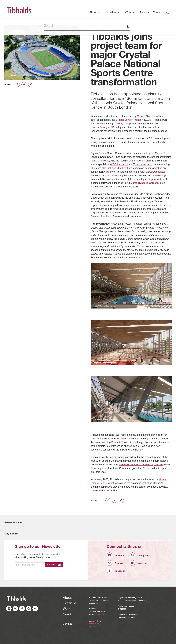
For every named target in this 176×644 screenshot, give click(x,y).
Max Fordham (124, 168)
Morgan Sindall (145, 116)
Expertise (111, 13)
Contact (158, 13)
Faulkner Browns (100, 161)
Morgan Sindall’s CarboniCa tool (148, 183)
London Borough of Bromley (106, 127)
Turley (109, 172)
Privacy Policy (95, 624)
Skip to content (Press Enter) (0, 0)
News (143, 13)
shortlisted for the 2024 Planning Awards (141, 465)
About (93, 13)
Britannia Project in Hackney (127, 442)
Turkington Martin (143, 164)
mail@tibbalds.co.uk (103, 614)
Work (128, 13)
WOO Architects (119, 164)
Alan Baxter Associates (153, 172)
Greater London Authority (130, 120)
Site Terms (93, 626)
